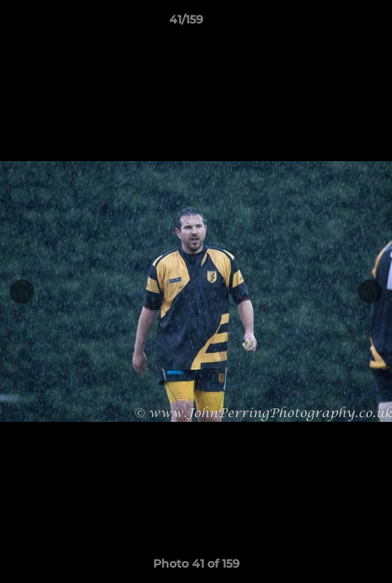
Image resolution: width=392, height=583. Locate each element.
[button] (334, 23)
